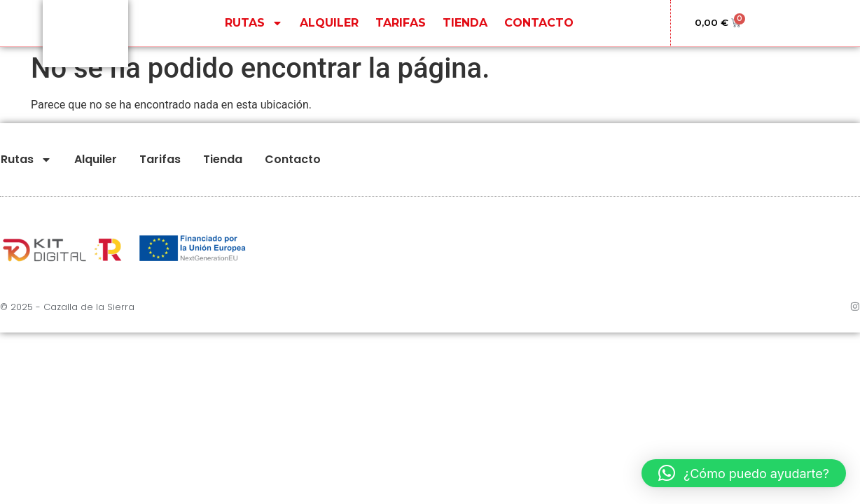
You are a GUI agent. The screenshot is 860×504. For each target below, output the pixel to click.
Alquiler (329, 31)
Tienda (465, 31)
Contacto (539, 31)
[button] (744, 473)
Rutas (254, 31)
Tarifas (401, 31)
